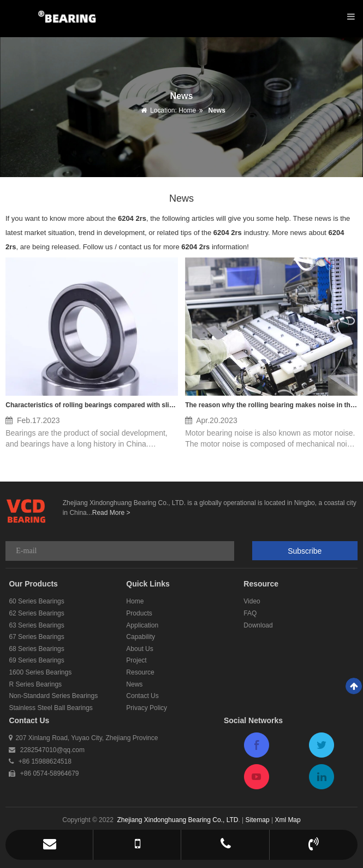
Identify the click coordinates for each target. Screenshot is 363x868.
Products (139, 613)
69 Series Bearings (36, 660)
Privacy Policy (147, 708)
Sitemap (258, 820)
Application (142, 625)
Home (187, 110)
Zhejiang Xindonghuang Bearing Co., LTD (177, 820)
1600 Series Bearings (40, 672)
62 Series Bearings (36, 613)
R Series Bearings (35, 684)
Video (252, 601)
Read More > (111, 513)
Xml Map (287, 820)
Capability (141, 637)
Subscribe (305, 551)
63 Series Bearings (36, 625)
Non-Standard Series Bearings (53, 696)
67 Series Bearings (36, 637)
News (216, 110)
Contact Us (142, 696)
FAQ (250, 613)
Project (136, 660)
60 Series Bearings (36, 601)
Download (258, 625)
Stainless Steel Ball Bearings (50, 708)
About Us (139, 649)
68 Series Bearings (36, 649)
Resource (140, 672)
